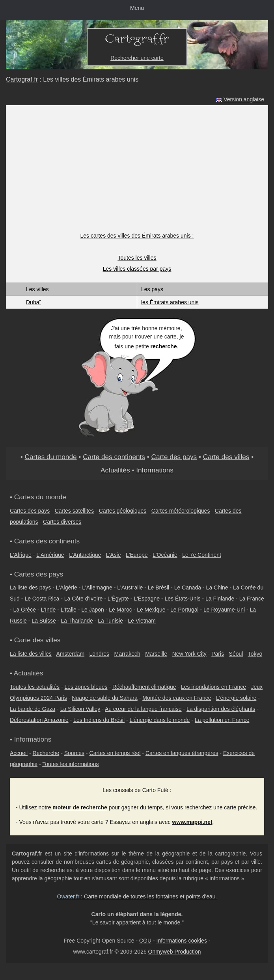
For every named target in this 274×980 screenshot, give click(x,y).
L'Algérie (67, 588)
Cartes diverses (62, 522)
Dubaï (33, 302)
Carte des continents (114, 457)
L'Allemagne (97, 588)
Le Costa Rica (42, 599)
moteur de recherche (80, 807)
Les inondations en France (213, 687)
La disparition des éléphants (221, 709)
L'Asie (114, 555)
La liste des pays (30, 588)
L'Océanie (165, 555)
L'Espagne (147, 599)
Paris (218, 654)
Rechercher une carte (137, 58)
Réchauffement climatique (144, 687)
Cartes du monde (51, 457)
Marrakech (127, 654)
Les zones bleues (86, 687)
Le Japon (93, 610)
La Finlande (220, 599)
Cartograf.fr (22, 79)
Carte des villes (226, 457)
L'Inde (48, 610)
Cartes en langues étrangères (182, 753)
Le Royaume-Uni (224, 610)
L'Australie (130, 588)
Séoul (236, 654)
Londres (100, 654)
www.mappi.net (192, 822)
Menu (137, 8)
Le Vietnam (142, 621)
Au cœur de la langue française (143, 709)
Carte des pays (174, 457)
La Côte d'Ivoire (84, 599)
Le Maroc (120, 610)
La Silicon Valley (80, 709)
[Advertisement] (137, 173)
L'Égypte (118, 599)
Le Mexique (151, 610)
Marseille (156, 654)
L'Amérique (50, 555)
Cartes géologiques (123, 511)
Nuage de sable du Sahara (105, 698)
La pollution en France (222, 720)
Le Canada (188, 588)
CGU (145, 941)
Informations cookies (182, 941)
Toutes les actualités (35, 687)
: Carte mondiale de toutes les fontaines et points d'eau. (137, 896)
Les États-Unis (183, 599)
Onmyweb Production (175, 952)
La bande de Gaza (33, 709)
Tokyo (255, 654)
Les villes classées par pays (137, 269)
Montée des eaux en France (177, 698)
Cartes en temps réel (115, 753)
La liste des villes (31, 654)
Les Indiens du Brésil (99, 720)
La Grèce (25, 610)
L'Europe (137, 555)
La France (252, 599)
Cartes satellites (75, 511)
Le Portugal (185, 610)
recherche (164, 346)
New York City (189, 654)
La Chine (217, 588)
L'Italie (69, 610)
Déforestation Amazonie (39, 720)
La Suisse (44, 621)
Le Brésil (158, 588)
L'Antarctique (85, 555)
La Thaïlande (77, 621)
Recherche (46, 753)
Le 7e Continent (202, 555)
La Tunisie (110, 621)
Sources (74, 753)
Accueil (19, 753)
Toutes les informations (70, 764)
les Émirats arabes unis (170, 302)
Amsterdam (71, 654)
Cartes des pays (30, 511)
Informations (155, 470)
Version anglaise (244, 99)
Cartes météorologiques (181, 511)
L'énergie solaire (236, 698)
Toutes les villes (137, 258)
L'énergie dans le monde (160, 720)
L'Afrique (21, 555)
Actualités (115, 470)
